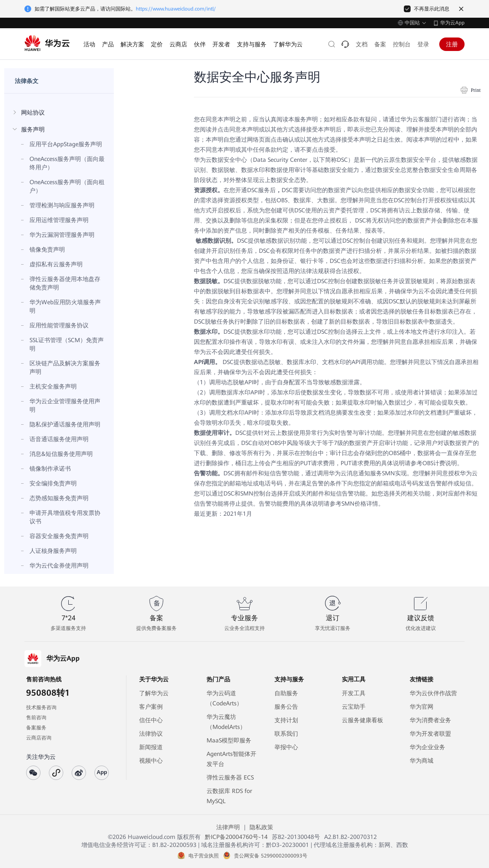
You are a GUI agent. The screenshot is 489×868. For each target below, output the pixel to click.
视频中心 (151, 761)
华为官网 (422, 707)
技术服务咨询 (41, 707)
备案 (380, 44)
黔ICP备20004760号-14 (236, 837)
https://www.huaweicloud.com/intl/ (176, 9)
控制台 (402, 44)
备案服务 (36, 728)
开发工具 (354, 693)
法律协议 (151, 734)
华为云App (452, 23)
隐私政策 (261, 827)
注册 (452, 44)
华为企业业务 (427, 747)
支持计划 (286, 720)
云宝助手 (354, 707)
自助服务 (286, 693)
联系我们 (286, 734)
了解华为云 (154, 693)
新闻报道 (151, 747)
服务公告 (286, 707)
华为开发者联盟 (430, 734)
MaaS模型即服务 (229, 740)
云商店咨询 (39, 738)
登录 (423, 44)
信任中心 (151, 720)
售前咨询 (36, 718)
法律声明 (228, 827)
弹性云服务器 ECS (230, 777)
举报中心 (286, 747)
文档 (362, 44)
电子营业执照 (204, 856)
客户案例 (151, 707)
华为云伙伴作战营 (433, 693)
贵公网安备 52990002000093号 (271, 856)
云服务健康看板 (363, 720)
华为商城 (422, 761)
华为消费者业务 (430, 720)
